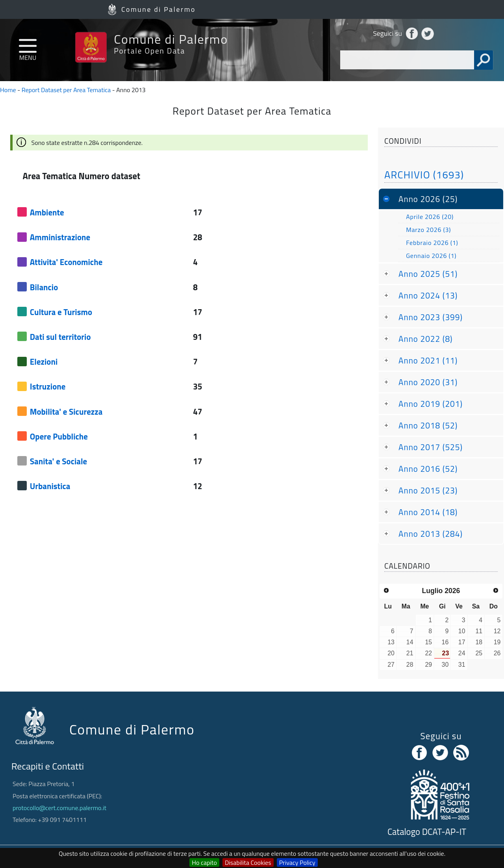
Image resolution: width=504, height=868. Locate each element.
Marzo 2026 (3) (428, 230)
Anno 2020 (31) (428, 382)
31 (462, 665)
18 (479, 642)
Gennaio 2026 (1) (431, 256)
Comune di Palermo (158, 9)
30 (445, 665)
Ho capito (204, 862)
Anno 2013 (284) (431, 534)
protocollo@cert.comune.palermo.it (59, 808)
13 (391, 642)
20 (391, 653)
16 (445, 642)
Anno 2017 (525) (431, 447)
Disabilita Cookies (248, 862)
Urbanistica (50, 486)
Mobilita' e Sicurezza (66, 412)
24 (462, 653)
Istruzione (48, 386)
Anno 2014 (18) (428, 512)
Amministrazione (60, 237)
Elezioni (44, 362)
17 (462, 642)
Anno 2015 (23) (428, 490)
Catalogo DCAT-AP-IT (427, 832)
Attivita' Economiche (66, 262)
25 (479, 653)
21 (410, 653)
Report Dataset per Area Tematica (66, 90)
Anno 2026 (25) (428, 199)
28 (410, 665)
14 (410, 642)
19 (497, 642)
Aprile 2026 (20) (430, 217)
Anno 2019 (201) (431, 404)
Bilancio (44, 287)
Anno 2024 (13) (428, 295)
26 (497, 653)
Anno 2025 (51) (428, 274)
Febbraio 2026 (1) (432, 243)
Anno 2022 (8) (426, 339)
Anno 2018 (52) (428, 425)
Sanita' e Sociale (58, 461)
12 (497, 631)
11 (479, 631)
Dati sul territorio (60, 337)
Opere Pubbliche (59, 436)
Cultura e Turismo (61, 312)
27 (391, 665)
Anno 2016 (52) (428, 469)
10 (462, 631)
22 (428, 653)
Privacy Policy (297, 862)
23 (446, 653)
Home (8, 90)
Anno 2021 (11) (428, 360)
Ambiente (47, 212)
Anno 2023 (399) (431, 317)
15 (428, 642)
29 (428, 665)
